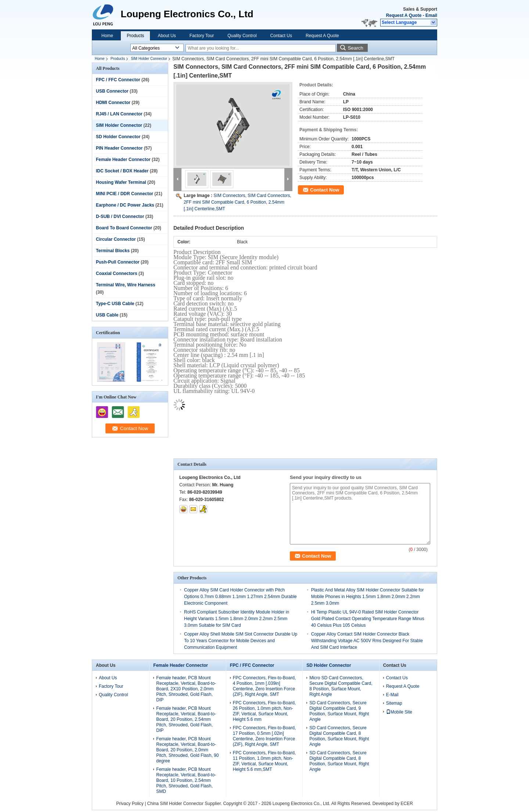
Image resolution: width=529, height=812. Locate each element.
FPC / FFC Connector (118, 80)
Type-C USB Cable (115, 304)
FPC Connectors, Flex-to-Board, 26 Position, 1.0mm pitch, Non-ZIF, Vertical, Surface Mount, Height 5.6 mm (264, 711)
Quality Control (242, 36)
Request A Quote (404, 15)
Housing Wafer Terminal (121, 182)
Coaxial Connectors (117, 273)
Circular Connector (116, 239)
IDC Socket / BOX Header (122, 171)
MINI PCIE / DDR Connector (125, 194)
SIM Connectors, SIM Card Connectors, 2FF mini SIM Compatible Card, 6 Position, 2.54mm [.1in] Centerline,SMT (237, 202)
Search (356, 48)
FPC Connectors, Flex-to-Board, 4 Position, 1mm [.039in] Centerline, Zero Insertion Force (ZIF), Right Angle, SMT (264, 686)
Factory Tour (202, 36)
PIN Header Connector (119, 148)
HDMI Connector (113, 103)
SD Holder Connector (118, 137)
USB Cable (107, 315)
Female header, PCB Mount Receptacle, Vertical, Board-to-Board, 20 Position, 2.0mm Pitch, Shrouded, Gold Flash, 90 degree (187, 750)
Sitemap (394, 703)
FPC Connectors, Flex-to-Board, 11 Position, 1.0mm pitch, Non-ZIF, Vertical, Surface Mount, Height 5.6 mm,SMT (264, 761)
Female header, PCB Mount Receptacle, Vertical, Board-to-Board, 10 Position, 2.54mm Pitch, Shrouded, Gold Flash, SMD (186, 780)
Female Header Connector (123, 160)
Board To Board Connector (124, 228)
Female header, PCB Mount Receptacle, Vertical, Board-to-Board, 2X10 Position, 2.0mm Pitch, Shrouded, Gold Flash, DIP (186, 689)
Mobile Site (399, 712)
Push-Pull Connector (118, 262)
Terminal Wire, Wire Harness (126, 285)
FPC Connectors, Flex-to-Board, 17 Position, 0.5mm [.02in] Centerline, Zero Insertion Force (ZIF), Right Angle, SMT (264, 736)
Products (135, 36)
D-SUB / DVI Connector (120, 217)
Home (107, 36)
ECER (407, 804)
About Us (167, 36)
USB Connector (112, 91)
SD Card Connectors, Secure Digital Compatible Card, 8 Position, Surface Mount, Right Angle (339, 736)
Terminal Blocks (113, 251)
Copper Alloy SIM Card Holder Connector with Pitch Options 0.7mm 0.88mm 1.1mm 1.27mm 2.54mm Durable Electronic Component (240, 597)
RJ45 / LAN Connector (119, 114)
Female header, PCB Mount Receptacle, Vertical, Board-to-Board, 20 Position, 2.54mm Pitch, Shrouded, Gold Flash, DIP (186, 719)
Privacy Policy (130, 804)
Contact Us (281, 36)
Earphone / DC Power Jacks (125, 205)
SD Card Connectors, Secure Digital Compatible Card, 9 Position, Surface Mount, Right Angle (339, 711)
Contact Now (325, 190)
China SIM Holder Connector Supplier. (185, 804)
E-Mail (392, 695)
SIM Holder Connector (149, 59)
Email (431, 15)
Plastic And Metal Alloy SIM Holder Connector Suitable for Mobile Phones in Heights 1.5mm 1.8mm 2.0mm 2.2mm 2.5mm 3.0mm (368, 597)
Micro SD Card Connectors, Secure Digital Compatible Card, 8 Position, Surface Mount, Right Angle (341, 686)
